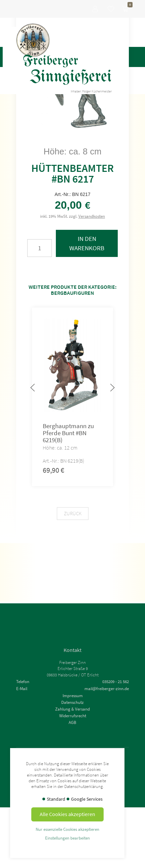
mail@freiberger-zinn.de (107, 688)
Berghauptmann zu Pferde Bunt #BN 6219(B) (68, 433)
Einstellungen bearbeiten (67, 838)
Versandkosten (92, 216)
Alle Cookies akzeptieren (67, 814)
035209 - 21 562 (116, 681)
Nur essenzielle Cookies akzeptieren (67, 829)
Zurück (73, 513)
